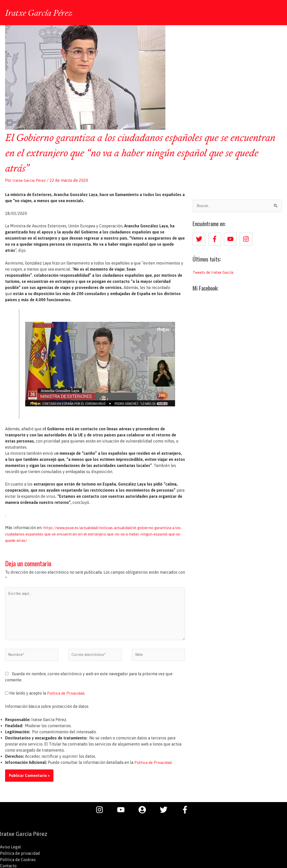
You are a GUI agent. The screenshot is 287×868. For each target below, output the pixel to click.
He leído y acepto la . (47, 695)
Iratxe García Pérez (41, 12)
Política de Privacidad (67, 695)
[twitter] (200, 238)
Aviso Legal (10, 849)
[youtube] (231, 238)
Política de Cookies (18, 861)
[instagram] (247, 238)
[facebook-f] (216, 238)
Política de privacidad (20, 855)
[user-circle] (145, 811)
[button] (275, 12)
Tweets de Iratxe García (214, 272)
